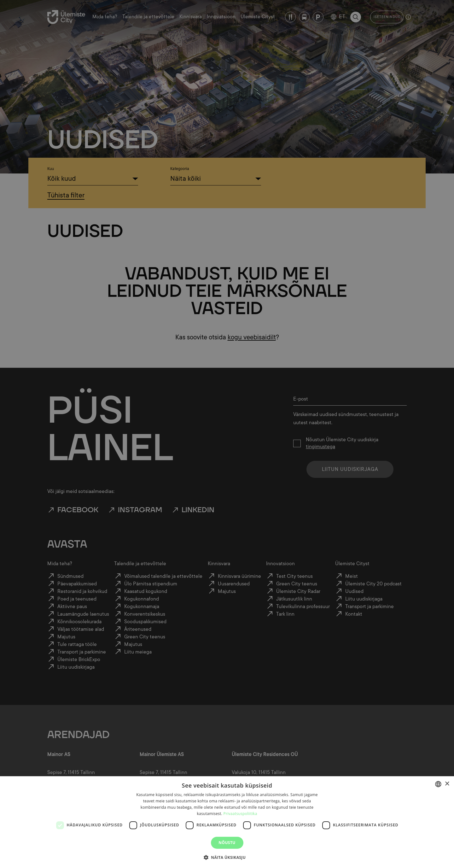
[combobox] (438, 784)
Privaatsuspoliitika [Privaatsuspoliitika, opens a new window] (240, 814)
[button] (227, 857)
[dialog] (227, 822)
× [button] (447, 784)
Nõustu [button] (227, 843)
